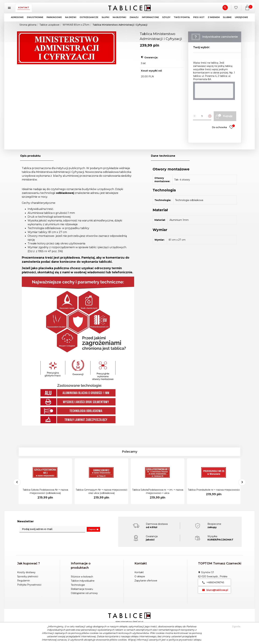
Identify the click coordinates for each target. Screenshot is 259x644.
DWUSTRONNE (35, 17)
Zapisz (93, 529)
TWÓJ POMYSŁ (182, 17)
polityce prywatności (181, 640)
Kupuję (223, 116)
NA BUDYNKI (119, 17)
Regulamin (24, 581)
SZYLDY (166, 17)
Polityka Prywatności (29, 585)
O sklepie (140, 576)
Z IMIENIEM (214, 17)
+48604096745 (212, 582)
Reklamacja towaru (82, 589)
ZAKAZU (134, 17)
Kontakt (24, 8)
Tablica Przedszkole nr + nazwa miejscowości (214, 490)
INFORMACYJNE (150, 17)
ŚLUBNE (227, 17)
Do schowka (223, 127)
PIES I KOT (199, 17)
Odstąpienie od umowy (84, 593)
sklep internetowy (124, 621)
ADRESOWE (17, 17)
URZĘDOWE (241, 17)
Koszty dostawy (26, 572)
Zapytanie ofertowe (146, 581)
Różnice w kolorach (82, 577)
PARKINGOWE (54, 17)
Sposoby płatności (28, 576)
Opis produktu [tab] (30, 156)
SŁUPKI (105, 17)
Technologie (78, 585)
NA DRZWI (71, 17)
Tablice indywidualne (83, 581)
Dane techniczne (163, 156)
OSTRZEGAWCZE (89, 17)
